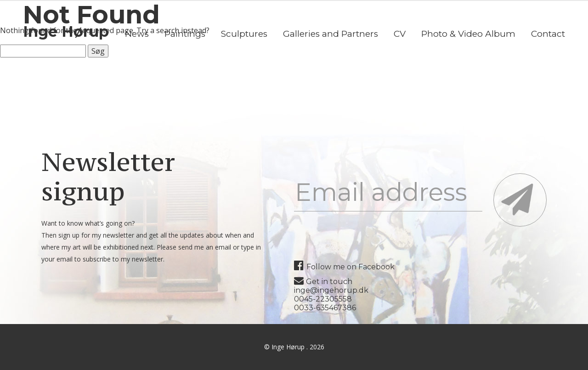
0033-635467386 (325, 308)
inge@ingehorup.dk (331, 290)
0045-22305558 (323, 299)
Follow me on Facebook (344, 267)
